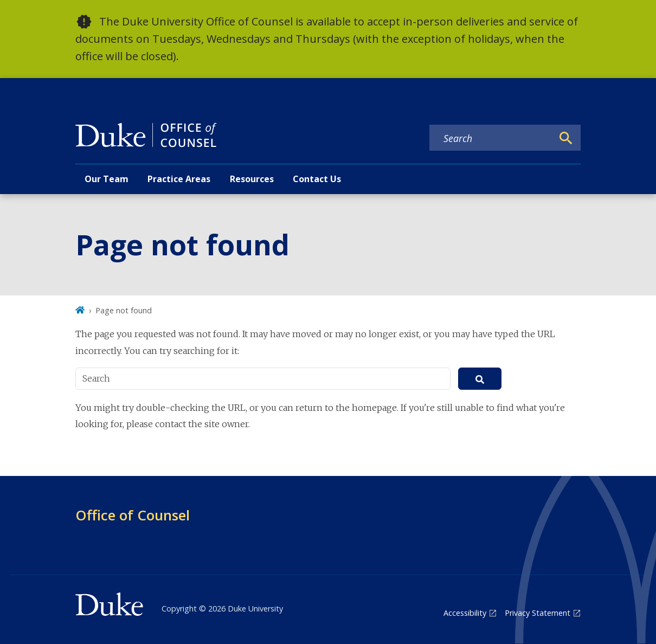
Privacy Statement (538, 613)
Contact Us (317, 179)
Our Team (107, 179)
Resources (252, 179)
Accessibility (465, 613)
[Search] (566, 138)
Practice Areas (179, 179)
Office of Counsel (133, 515)
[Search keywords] (491, 138)
